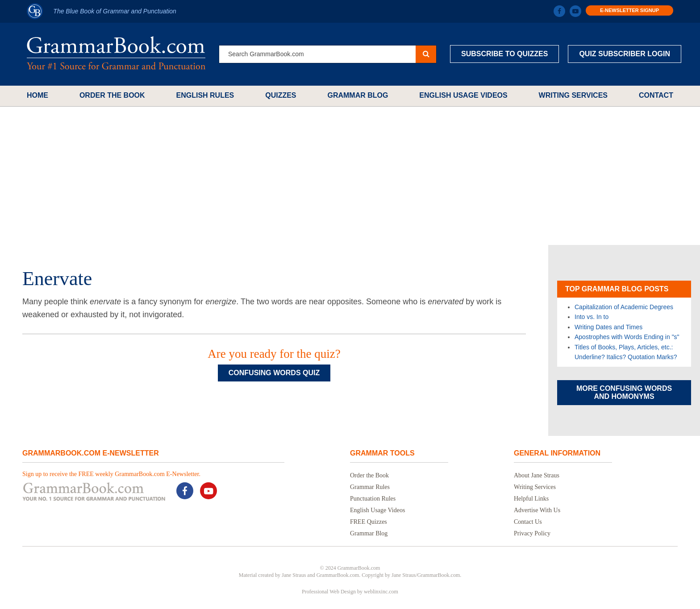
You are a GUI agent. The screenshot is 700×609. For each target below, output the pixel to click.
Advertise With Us (537, 510)
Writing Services (573, 95)
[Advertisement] (350, 176)
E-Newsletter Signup (629, 10)
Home (37, 95)
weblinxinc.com (381, 592)
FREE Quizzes (369, 522)
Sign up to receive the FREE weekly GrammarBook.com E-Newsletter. (111, 474)
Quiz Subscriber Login (625, 54)
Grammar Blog (358, 95)
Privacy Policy (532, 533)
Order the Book (112, 95)
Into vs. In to (592, 317)
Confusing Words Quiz (274, 373)
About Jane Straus (537, 475)
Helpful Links (531, 499)
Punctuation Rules (373, 499)
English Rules (205, 95)
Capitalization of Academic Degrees (624, 307)
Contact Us (528, 522)
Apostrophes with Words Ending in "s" (627, 337)
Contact (656, 95)
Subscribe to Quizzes (504, 54)
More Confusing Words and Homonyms (624, 392)
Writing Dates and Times (608, 327)
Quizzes (281, 95)
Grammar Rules (370, 487)
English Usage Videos (463, 95)
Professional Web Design (329, 592)
